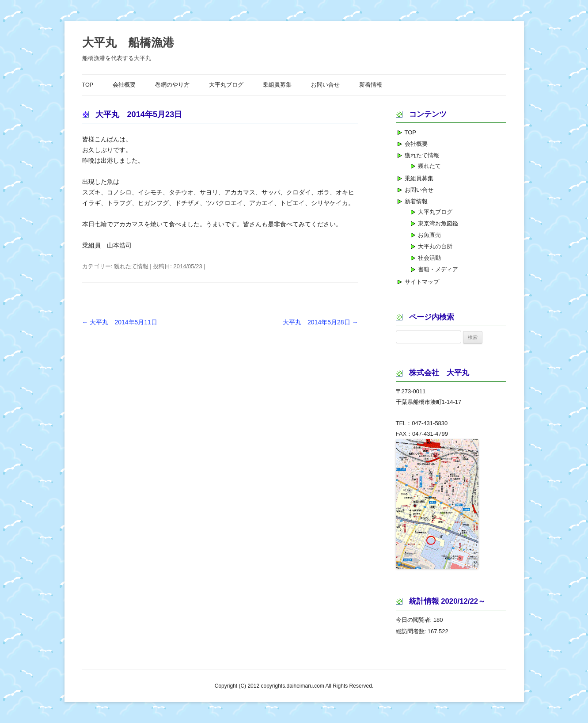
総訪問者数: (412, 631)
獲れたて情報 (131, 266)
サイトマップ (422, 282)
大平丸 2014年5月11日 (120, 322)
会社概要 (124, 85)
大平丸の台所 (435, 246)
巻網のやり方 (172, 85)
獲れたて (429, 166)
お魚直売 (429, 235)
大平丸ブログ (226, 85)
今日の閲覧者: (415, 620)
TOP (88, 85)
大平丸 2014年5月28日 (320, 322)
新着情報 (371, 85)
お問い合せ (325, 85)
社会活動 (429, 258)
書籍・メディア (438, 269)
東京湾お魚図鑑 (438, 223)
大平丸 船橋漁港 (128, 42)
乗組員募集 (277, 85)
